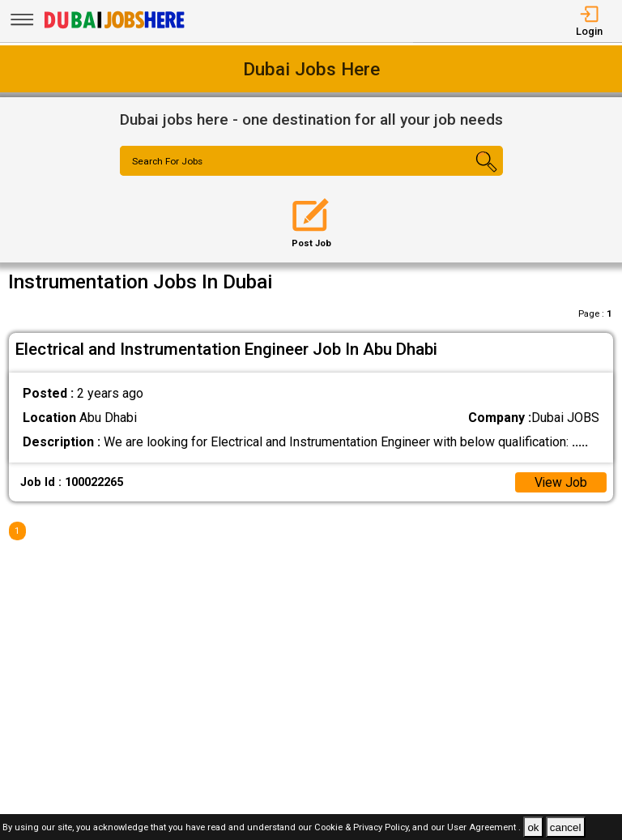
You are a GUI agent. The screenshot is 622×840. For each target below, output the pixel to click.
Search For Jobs (169, 162)
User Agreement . (484, 828)
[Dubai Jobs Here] (114, 27)
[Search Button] (471, 175)
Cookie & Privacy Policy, (363, 828)
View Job (560, 482)
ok (533, 827)
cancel (566, 827)
